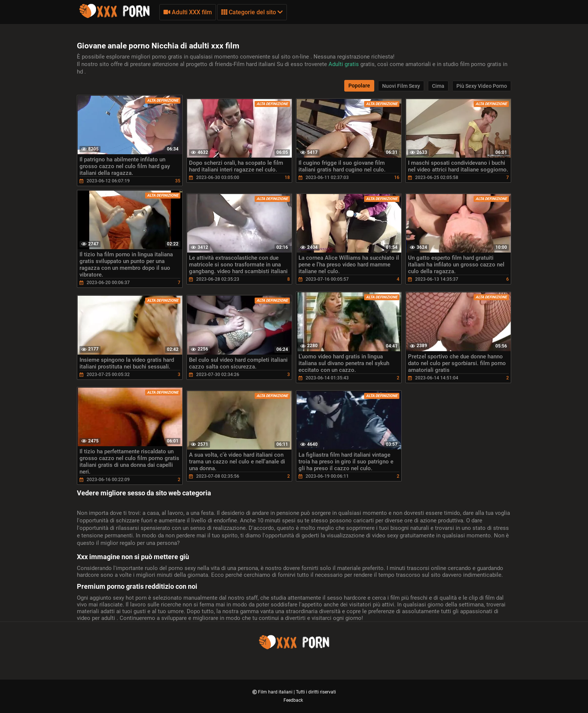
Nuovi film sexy (401, 86)
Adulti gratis (344, 64)
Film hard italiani (276, 692)
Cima (438, 86)
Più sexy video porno (482, 86)
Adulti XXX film (188, 12)
